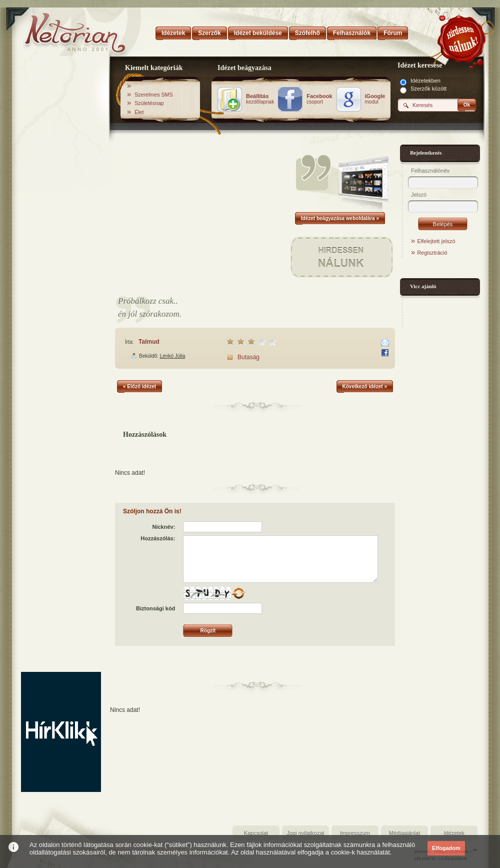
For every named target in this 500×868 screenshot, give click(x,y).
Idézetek (454, 833)
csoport (319, 99)
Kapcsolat (256, 833)
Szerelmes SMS (153, 95)
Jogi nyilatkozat (305, 833)
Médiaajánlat (404, 833)
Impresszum (355, 833)
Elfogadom (446, 848)
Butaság (248, 357)
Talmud (149, 342)
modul (375, 99)
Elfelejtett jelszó (436, 241)
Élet (139, 112)
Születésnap (149, 103)
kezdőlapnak (260, 99)
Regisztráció (432, 253)
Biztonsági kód (155, 608)
